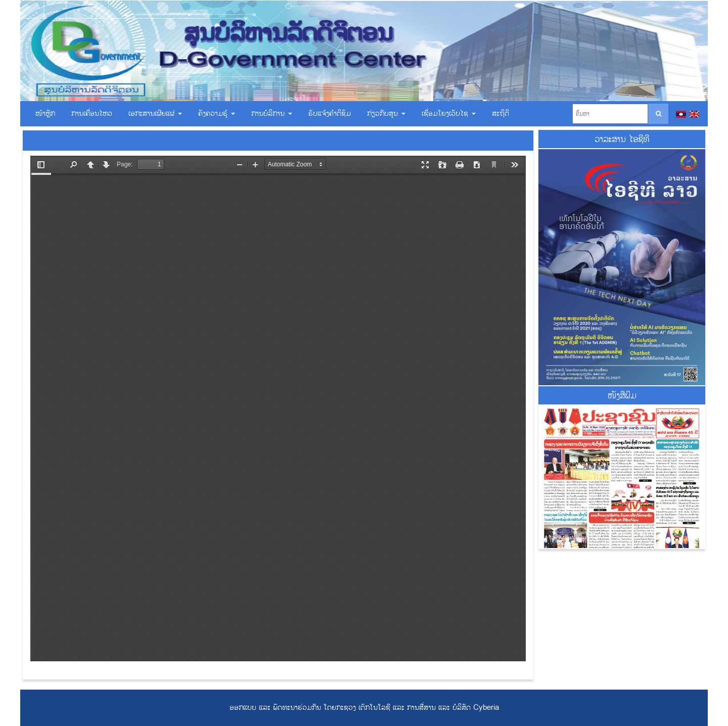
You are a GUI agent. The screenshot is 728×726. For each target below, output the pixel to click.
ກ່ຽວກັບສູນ (386, 114)
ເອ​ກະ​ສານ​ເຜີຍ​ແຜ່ (155, 114)
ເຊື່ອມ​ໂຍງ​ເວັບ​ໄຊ (449, 114)
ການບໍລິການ (272, 114)
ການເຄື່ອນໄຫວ (92, 114)
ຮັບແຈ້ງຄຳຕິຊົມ (330, 114)
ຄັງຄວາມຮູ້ (217, 114)
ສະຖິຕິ (500, 114)
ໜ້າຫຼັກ (45, 114)
